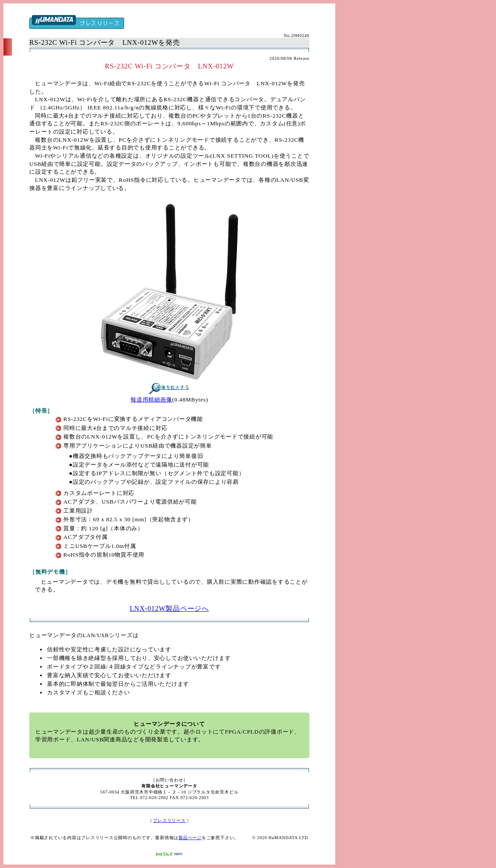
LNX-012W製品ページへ (169, 608)
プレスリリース (169, 820)
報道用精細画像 (151, 400)
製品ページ (190, 838)
